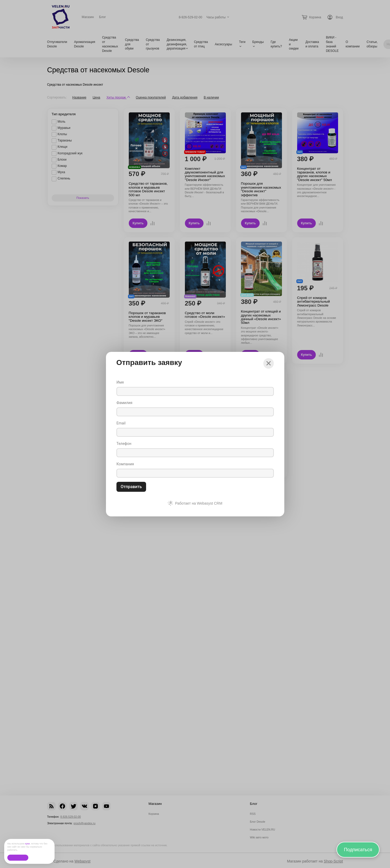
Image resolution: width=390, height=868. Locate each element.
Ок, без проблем (18, 858)
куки (28, 844)
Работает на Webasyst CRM (199, 503)
